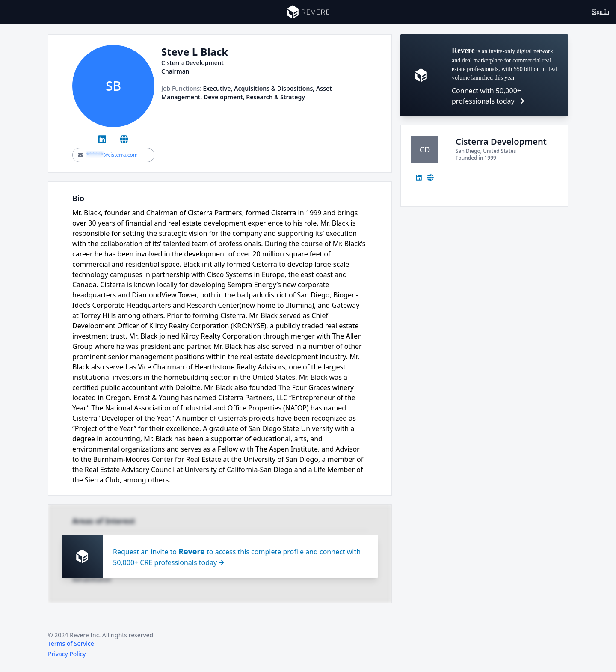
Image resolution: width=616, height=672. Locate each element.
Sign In (600, 12)
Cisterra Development (501, 141)
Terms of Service (71, 644)
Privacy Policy (67, 654)
